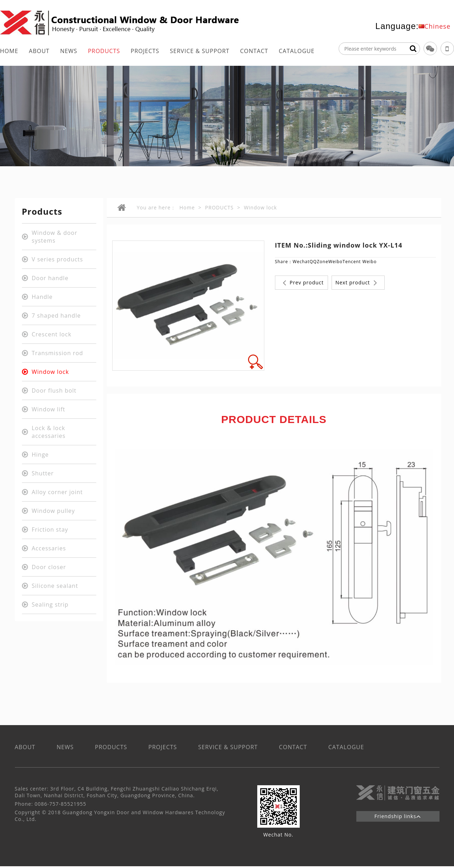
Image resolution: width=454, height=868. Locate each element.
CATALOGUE (297, 51)
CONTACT (254, 51)
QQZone (319, 262)
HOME (9, 51)
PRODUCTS (104, 51)
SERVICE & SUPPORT (200, 51)
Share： (284, 262)
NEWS (69, 51)
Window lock (260, 207)
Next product (356, 283)
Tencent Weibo (360, 262)
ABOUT (39, 51)
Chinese (437, 26)
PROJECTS (145, 51)
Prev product (303, 283)
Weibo (335, 262)
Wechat (301, 262)
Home (187, 207)
